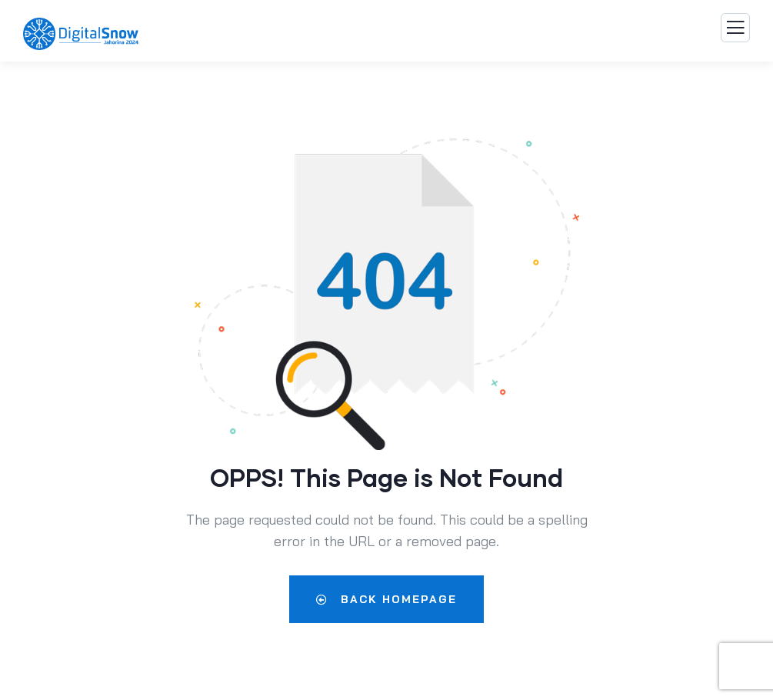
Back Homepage (386, 599)
